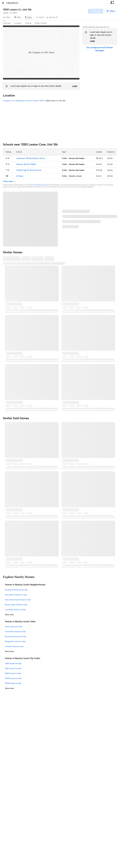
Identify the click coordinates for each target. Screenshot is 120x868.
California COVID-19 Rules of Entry (37, 860)
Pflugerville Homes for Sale (15, 641)
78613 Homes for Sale (13, 668)
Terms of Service (51, 854)
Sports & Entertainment (52, 819)
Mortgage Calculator (51, 788)
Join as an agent (10, 768)
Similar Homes (41, 23)
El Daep (20, 176)
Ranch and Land (49, 827)
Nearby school (75, 176)
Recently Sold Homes (51, 835)
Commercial (47, 815)
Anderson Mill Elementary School (31, 158)
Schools (28, 23)
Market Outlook (49, 768)
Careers (6, 772)
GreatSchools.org (41, 185)
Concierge (46, 752)
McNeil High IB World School (29, 170)
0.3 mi (110, 176)
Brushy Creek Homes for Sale (16, 605)
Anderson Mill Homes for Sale (16, 590)
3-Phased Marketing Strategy (55, 764)
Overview (7, 23)
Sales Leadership (10, 760)
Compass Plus (48, 796)
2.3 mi (110, 164)
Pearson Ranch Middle (26, 164)
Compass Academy (50, 792)
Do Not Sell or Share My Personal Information (23, 854)
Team (5, 756)
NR (7, 176)
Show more (9, 615)
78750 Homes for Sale (13, 664)
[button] (3, 3)
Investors (7, 764)
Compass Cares (49, 799)
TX (13, 101)
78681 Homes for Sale (13, 673)
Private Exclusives (49, 756)
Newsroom (8, 784)
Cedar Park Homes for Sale (15, 632)
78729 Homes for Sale (13, 678)
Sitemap (45, 839)
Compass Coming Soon (52, 760)
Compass (6, 101)
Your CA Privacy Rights (67, 860)
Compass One (48, 772)
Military (45, 823)
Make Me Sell (48, 776)
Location (18, 23)
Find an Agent (48, 784)
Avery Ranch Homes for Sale (16, 595)
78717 (15, 13)
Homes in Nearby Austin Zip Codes (23, 658)
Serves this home (77, 158)
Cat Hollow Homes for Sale (15, 610)
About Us (7, 752)
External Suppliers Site (52, 831)
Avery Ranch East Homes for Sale (18, 600)
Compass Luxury (49, 780)
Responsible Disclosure (23, 857)
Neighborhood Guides (51, 807)
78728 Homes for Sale (13, 683)
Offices (6, 780)
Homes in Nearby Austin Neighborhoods (25, 585)
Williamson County (23, 101)
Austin (35, 101)
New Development (50, 811)
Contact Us (8, 776)
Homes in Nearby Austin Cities (20, 622)
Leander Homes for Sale (14, 646)
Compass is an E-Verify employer (48, 857)
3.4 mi (110, 170)
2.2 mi (110, 158)
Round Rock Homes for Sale (16, 637)
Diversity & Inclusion (51, 803)
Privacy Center (65, 854)
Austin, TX (7, 13)
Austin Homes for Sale (13, 627)
